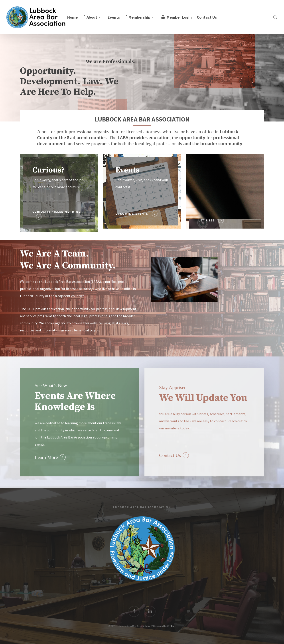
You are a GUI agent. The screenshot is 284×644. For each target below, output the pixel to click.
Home (72, 17)
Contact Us (207, 17)
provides (139, 137)
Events (114, 17)
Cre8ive (172, 626)
